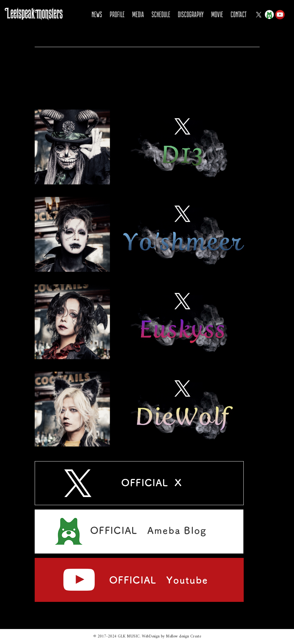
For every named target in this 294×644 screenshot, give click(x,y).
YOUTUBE (280, 15)
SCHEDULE (161, 15)
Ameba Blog (269, 15)
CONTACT (239, 15)
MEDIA (138, 15)
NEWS (97, 15)
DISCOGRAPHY (191, 15)
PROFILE (117, 15)
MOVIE (217, 15)
